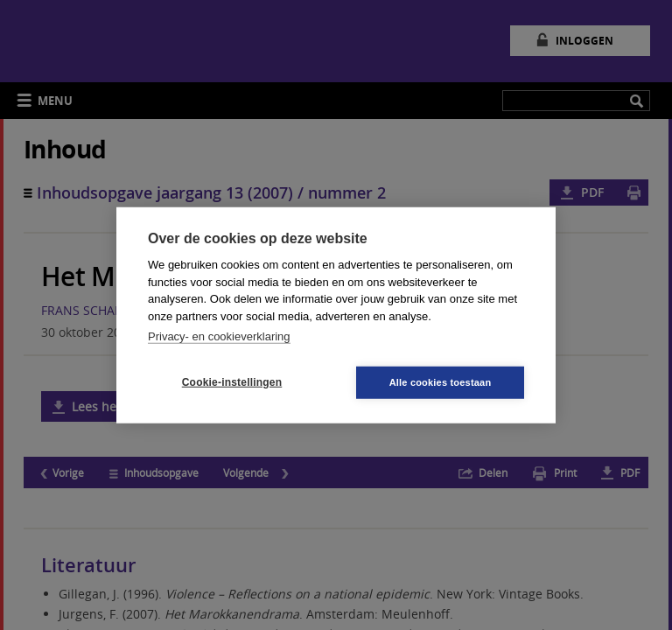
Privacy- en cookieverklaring (219, 336)
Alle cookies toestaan (441, 381)
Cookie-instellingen (232, 382)
